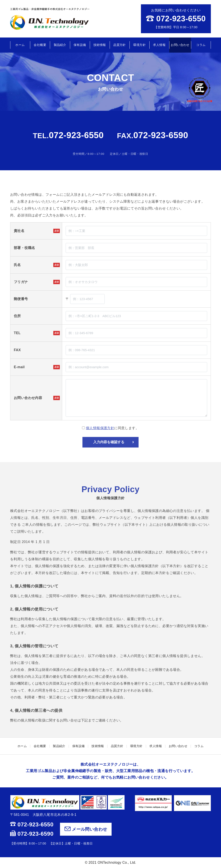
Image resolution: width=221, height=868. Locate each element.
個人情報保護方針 (100, 440)
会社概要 (40, 45)
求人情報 (159, 45)
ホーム (20, 45)
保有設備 (80, 45)
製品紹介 (60, 45)
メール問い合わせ (86, 829)
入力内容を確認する (114, 454)
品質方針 (120, 45)
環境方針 (139, 45)
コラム (201, 45)
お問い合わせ (180, 45)
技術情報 (100, 45)
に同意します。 (110, 440)
